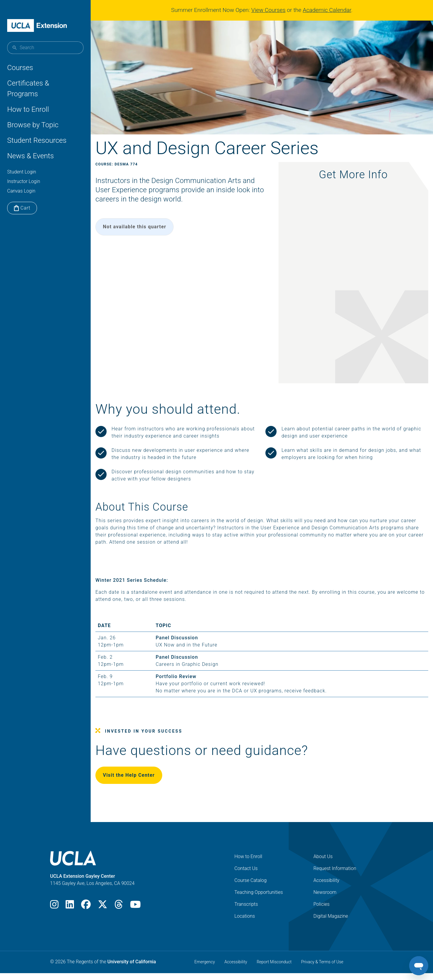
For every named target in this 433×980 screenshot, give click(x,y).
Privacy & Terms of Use (322, 970)
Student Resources (37, 140)
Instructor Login (24, 181)
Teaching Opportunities (259, 900)
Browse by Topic (33, 125)
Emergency (205, 970)
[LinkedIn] (70, 914)
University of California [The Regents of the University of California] (132, 970)
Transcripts (246, 912)
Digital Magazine (331, 924)
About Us (323, 865)
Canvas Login (21, 191)
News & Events (30, 156)
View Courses (271, 10)
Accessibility (326, 888)
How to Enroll (28, 109)
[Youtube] (135, 914)
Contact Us (246, 876)
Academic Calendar (329, 10)
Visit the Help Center (143, 783)
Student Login (22, 172)
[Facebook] (86, 914)
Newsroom (325, 900)
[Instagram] (54, 914)
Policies (321, 912)
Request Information (335, 876)
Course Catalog (250, 888)
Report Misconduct (274, 970)
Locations (245, 924)
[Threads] (119, 914)
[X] (103, 914)
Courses (20, 68)
